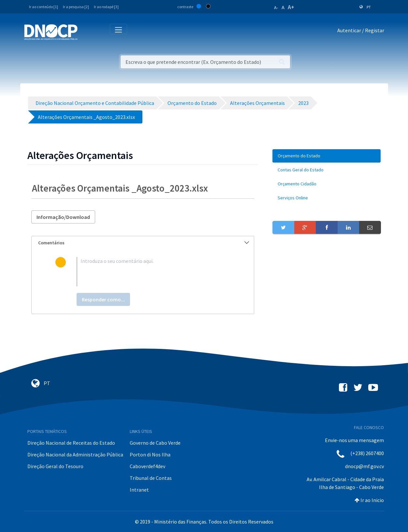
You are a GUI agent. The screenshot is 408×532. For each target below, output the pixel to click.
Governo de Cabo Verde (155, 443)
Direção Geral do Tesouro (55, 466)
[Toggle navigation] (86, 32)
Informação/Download (63, 217)
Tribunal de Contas (151, 478)
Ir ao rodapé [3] (106, 7)
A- (276, 7)
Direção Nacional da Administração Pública (75, 454)
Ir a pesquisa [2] (76, 7)
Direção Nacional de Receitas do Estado (71, 443)
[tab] (143, 243)
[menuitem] (327, 156)
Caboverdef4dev (147, 466)
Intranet (139, 490)
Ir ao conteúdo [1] (44, 7)
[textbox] (153, 272)
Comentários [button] (144, 243)
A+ (291, 7)
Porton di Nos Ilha (150, 454)
